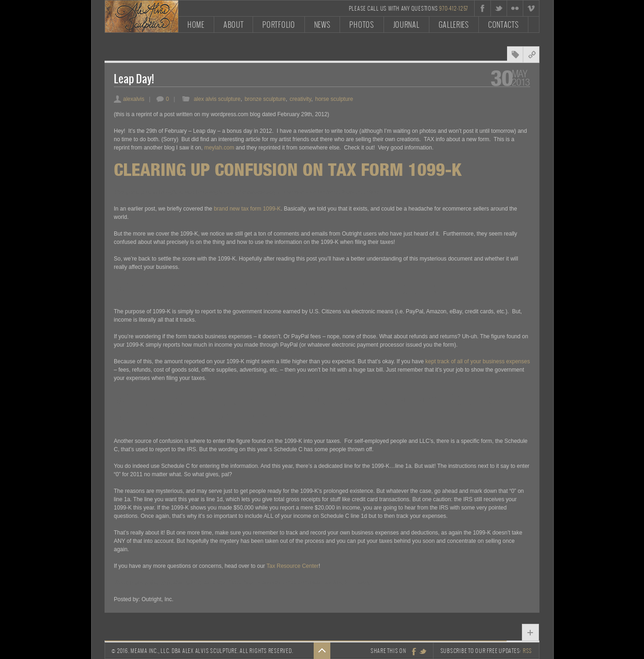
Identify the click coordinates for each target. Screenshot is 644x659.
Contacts (504, 24)
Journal (406, 24)
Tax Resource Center (293, 566)
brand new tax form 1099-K (247, 209)
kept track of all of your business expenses (477, 361)
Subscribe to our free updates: (486, 651)
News (322, 24)
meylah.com (219, 148)
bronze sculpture (265, 99)
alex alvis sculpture (217, 99)
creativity (300, 99)
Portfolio (279, 24)
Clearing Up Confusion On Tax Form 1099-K (288, 169)
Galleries (454, 24)
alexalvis (129, 99)
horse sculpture (334, 99)
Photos (362, 24)
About (234, 24)
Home (196, 24)
